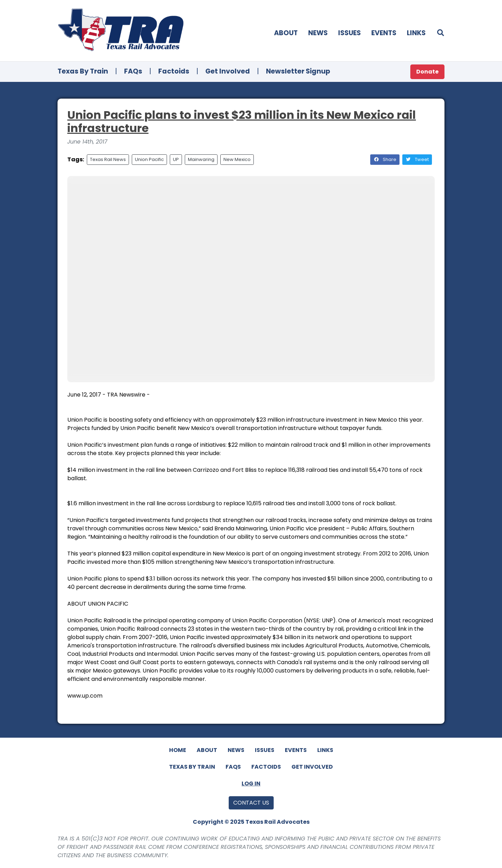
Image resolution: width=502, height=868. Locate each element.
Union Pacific (149, 159)
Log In (251, 783)
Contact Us (251, 803)
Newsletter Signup (298, 71)
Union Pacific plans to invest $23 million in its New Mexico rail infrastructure (242, 121)
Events (384, 33)
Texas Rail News (108, 159)
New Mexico (237, 159)
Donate (427, 72)
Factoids (174, 71)
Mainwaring (201, 159)
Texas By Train (83, 71)
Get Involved (228, 71)
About (286, 33)
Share (385, 159)
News (318, 33)
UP (176, 159)
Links (416, 33)
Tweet (417, 159)
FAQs (133, 71)
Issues (349, 33)
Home (178, 750)
